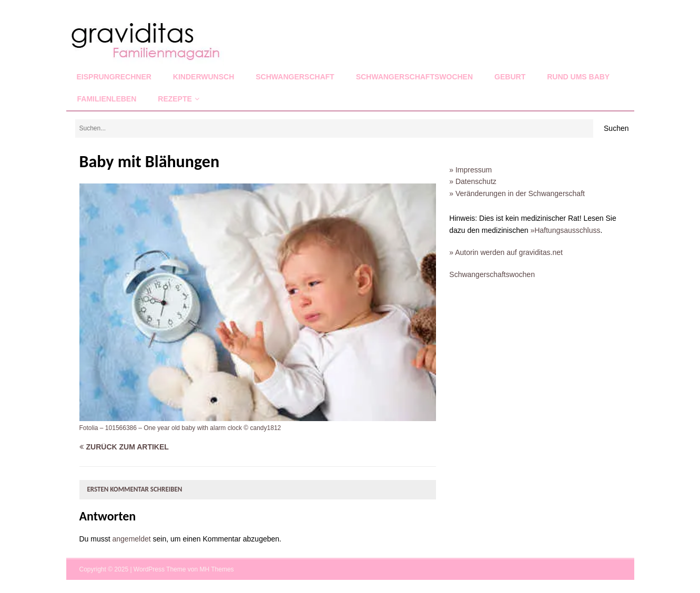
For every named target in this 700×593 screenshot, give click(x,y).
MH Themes (216, 569)
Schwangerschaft (295, 77)
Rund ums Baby (578, 77)
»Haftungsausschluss (565, 230)
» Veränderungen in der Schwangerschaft (517, 193)
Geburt (510, 77)
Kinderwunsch (204, 77)
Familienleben (107, 99)
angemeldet (132, 539)
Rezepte (175, 99)
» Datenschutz (473, 181)
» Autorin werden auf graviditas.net (506, 252)
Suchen (616, 128)
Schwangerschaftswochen (414, 77)
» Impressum (470, 170)
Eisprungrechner (114, 77)
